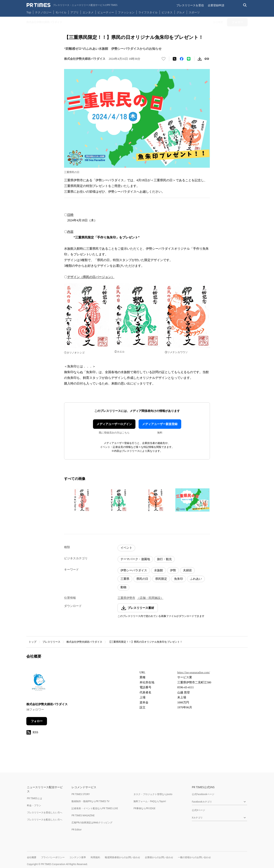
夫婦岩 (187, 570)
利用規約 (95, 857)
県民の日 (142, 579)
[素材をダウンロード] (200, 59)
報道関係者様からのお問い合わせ (122, 857)
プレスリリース (51, 642)
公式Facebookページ (203, 794)
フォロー (37, 721)
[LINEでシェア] (189, 59)
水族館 (159, 570)
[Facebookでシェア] (182, 59)
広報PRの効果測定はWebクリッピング (92, 822)
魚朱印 (179, 579)
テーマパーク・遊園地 (135, 559)
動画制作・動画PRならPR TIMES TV (90, 801)
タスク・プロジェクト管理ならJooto (153, 794)
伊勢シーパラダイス (134, 570)
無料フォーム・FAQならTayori (150, 801)
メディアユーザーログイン (114, 424)
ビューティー (106, 12)
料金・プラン (34, 805)
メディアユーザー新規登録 (160, 424)
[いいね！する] (164, 59)
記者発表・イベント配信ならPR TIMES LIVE (95, 808)
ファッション (126, 12)
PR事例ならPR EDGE (144, 808)
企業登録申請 (216, 5)
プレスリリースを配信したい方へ (45, 820)
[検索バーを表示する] (245, 5)
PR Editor (77, 830)
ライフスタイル (148, 12)
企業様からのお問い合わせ (159, 857)
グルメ (181, 12)
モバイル (61, 12)
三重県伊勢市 (126, 598)
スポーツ (194, 12)
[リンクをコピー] (207, 59)
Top (29, 12)
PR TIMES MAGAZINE (83, 815)
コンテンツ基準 (78, 857)
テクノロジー (43, 12)
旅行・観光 (164, 559)
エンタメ (88, 12)
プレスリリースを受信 (190, 5)
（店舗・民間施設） (150, 598)
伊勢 (173, 570)
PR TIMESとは (34, 798)
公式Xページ (198, 810)
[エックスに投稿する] (175, 59)
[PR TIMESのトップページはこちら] (72, 5)
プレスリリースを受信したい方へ (45, 812)
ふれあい (196, 579)
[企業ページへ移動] (39, 683)
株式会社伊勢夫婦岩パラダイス (84, 642)
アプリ (74, 12)
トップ (33, 642)
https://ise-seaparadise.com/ (194, 672)
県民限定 (161, 579)
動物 (123, 587)
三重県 (125, 579)
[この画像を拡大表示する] (82, 500)
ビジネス (167, 12)
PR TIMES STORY (81, 794)
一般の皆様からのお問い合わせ (194, 857)
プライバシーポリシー (53, 857)
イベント (126, 548)
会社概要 (32, 857)
